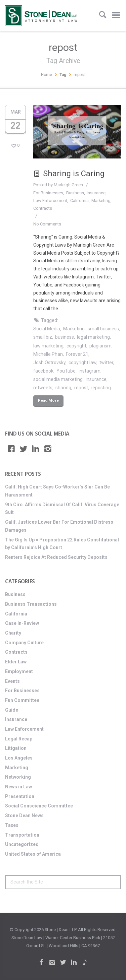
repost (81, 388)
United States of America (33, 854)
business (65, 337)
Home (47, 75)
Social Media (47, 329)
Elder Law (16, 662)
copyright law (82, 363)
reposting (101, 388)
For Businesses (48, 193)
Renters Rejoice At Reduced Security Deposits (56, 557)
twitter (106, 363)
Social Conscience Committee (39, 806)
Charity (13, 633)
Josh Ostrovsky (49, 363)
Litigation (16, 748)
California (79, 201)
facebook (43, 371)
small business (103, 329)
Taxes (12, 825)
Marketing (101, 201)
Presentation (20, 796)
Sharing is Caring (69, 174)
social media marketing (58, 379)
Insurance (96, 193)
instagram (90, 371)
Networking (18, 777)
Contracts (43, 208)
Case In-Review (22, 623)
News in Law (18, 787)
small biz (43, 337)
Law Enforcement (50, 201)
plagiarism (100, 346)
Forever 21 (77, 354)
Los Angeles (19, 758)
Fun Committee (22, 700)
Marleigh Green (68, 185)
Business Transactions (31, 604)
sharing (63, 388)
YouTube (66, 371)
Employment (19, 671)
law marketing (48, 346)
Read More (48, 400)
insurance (96, 379)
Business (75, 193)
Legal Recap (19, 739)
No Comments (47, 224)
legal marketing (93, 337)
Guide (12, 710)
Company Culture (24, 643)
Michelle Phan (48, 354)
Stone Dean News (24, 815)
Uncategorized (22, 844)
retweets (43, 388)
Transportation (22, 835)
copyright (76, 346)
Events (12, 681)
